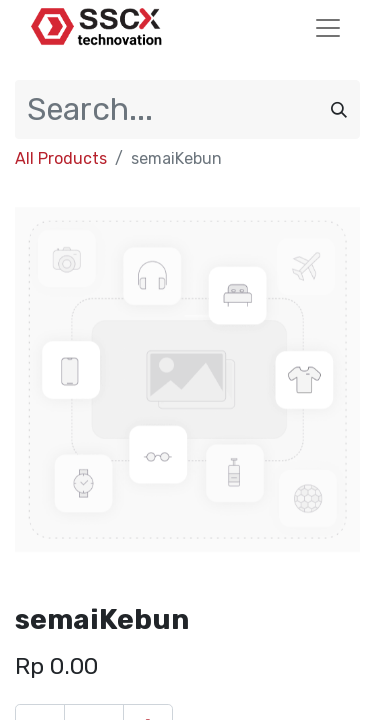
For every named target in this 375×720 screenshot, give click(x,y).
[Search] (339, 109)
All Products (61, 158)
